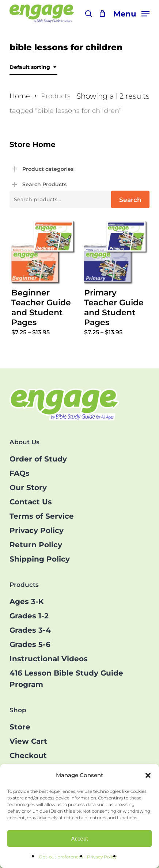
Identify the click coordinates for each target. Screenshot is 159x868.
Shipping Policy (40, 559)
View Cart (28, 741)
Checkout (28, 755)
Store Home (33, 144)
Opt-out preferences (61, 857)
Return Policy (36, 545)
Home (20, 96)
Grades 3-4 (30, 630)
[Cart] (103, 14)
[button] (148, 775)
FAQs (20, 473)
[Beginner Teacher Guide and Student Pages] (43, 253)
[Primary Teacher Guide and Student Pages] (116, 253)
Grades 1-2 (29, 616)
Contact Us (31, 502)
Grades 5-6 (30, 644)
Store (20, 727)
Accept (80, 838)
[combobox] (33, 67)
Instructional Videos (49, 659)
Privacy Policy (102, 857)
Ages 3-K (27, 602)
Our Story (28, 488)
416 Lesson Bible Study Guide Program (66, 679)
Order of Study (38, 459)
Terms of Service (42, 516)
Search (130, 200)
